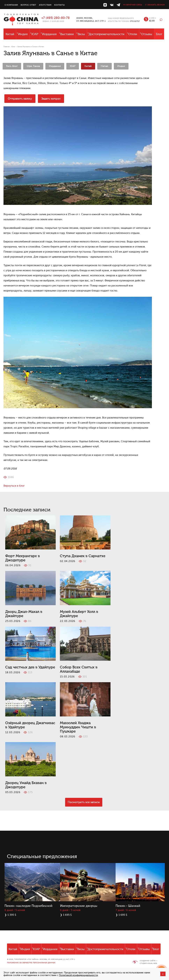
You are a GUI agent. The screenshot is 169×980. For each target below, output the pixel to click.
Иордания (49, 34)
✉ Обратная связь (133, 5)
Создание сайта (148, 961)
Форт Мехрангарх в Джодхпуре (23, 558)
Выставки (67, 34)
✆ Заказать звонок (155, 5)
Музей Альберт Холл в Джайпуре (79, 614)
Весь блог (12, 66)
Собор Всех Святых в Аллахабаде (79, 669)
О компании (11, 5)
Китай (10, 34)
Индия (23, 34)
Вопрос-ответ (28, 5)
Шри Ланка (33, 66)
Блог (159, 34)
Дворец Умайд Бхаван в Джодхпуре (26, 785)
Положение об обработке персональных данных (31, 963)
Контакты (59, 5)
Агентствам (45, 5)
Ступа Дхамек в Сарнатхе (83, 556)
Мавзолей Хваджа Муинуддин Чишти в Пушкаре (78, 727)
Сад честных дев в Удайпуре (30, 667)
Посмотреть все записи (84, 802)
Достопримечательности (107, 34)
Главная (7, 47)
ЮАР (35, 34)
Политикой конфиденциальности (78, 975)
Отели (133, 34)
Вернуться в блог (14, 486)
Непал (104, 66)
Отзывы (147, 34)
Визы (81, 34)
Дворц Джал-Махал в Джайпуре (24, 614)
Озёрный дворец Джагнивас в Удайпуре (30, 725)
